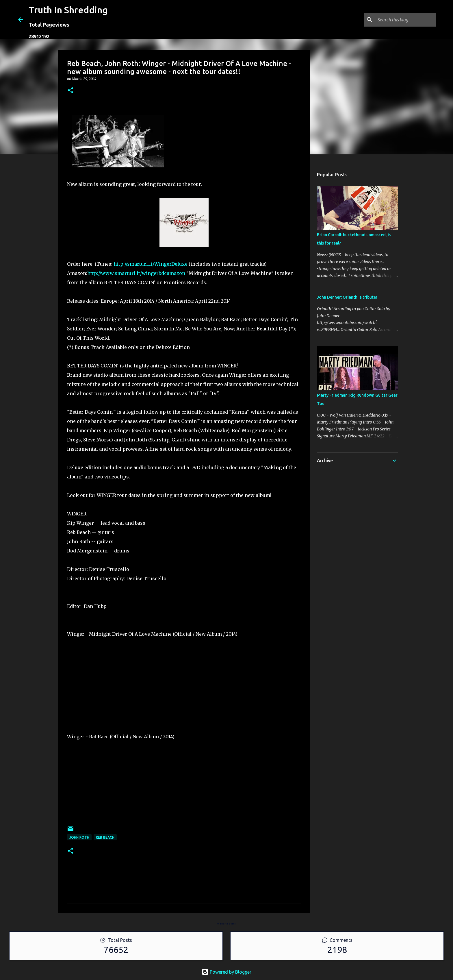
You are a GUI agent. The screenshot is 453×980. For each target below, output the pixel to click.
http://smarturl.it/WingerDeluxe (151, 264)
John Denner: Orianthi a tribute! (347, 297)
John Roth (79, 837)
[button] (70, 91)
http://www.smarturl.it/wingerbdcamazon (136, 273)
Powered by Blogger (226, 972)
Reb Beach (105, 837)
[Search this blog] (406, 20)
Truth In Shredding (68, 10)
